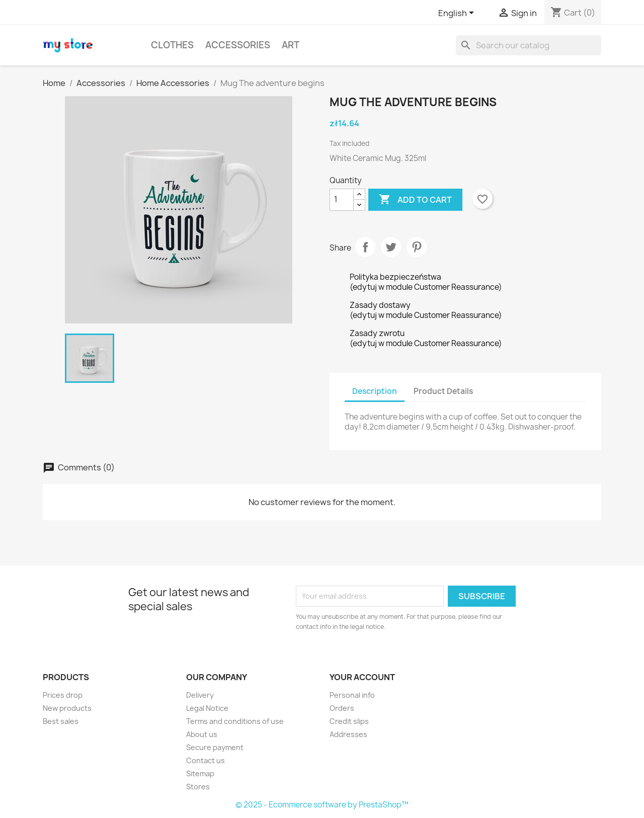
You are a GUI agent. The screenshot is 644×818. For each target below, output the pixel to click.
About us (202, 734)
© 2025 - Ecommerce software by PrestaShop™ (322, 805)
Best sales (61, 721)
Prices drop (63, 695)
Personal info (352, 695)
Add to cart (415, 200)
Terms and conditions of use (235, 721)
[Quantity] (342, 200)
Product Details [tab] (443, 391)
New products (67, 708)
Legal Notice (207, 708)
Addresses (348, 734)
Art (291, 45)
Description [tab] (375, 391)
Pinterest (417, 247)
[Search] (529, 45)
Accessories (238, 45)
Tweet (391, 247)
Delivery (200, 695)
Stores (198, 787)
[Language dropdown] (458, 14)
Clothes (172, 45)
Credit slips (349, 721)
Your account (362, 677)
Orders (342, 708)
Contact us (206, 760)
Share (365, 247)
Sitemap (200, 773)
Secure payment (215, 747)
